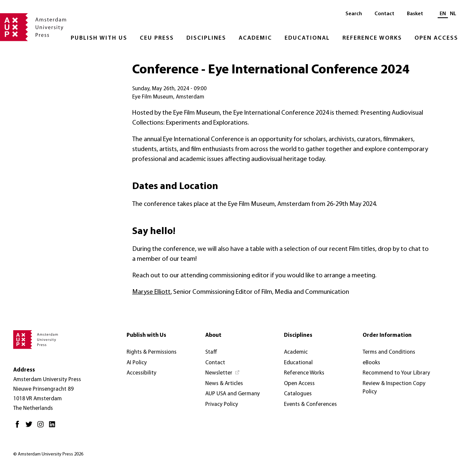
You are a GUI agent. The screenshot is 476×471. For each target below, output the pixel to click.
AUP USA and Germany (233, 394)
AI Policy (137, 363)
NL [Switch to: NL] (453, 14)
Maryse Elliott (151, 292)
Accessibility (141, 373)
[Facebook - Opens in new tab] (19, 427)
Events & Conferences (310, 404)
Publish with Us (99, 38)
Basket (415, 14)
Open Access (436, 38)
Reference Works (372, 38)
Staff (211, 352)
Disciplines (206, 38)
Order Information (387, 335)
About (213, 335)
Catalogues (298, 394)
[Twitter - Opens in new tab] (31, 427)
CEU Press (157, 38)
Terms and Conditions (389, 352)
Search (354, 14)
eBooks (371, 363)
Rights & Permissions (152, 352)
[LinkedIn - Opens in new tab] (54, 427)
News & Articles (224, 384)
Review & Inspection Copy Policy (394, 388)
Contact (384, 14)
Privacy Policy (222, 404)
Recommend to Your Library (396, 373)
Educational (307, 38)
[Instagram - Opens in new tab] (42, 427)
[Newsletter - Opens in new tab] (223, 373)
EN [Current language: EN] (443, 14)
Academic (255, 38)
